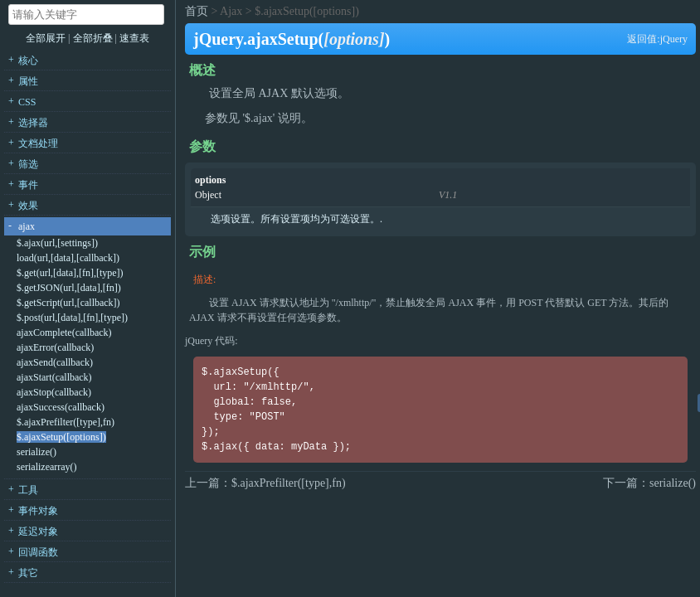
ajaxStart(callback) (54, 377)
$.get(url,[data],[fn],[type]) (70, 273)
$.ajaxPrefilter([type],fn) (66, 422)
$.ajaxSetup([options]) (61, 437)
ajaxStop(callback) (54, 392)
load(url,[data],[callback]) (68, 258)
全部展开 (46, 38)
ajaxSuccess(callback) (61, 407)
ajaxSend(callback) (55, 362)
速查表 (134, 38)
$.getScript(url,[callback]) (68, 303)
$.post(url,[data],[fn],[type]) (72, 318)
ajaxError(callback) (55, 347)
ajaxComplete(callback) (64, 332)
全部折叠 (94, 38)
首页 (197, 11)
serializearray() (47, 467)
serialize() (36, 452)
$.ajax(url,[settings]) (57, 243)
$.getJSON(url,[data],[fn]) (69, 288)
